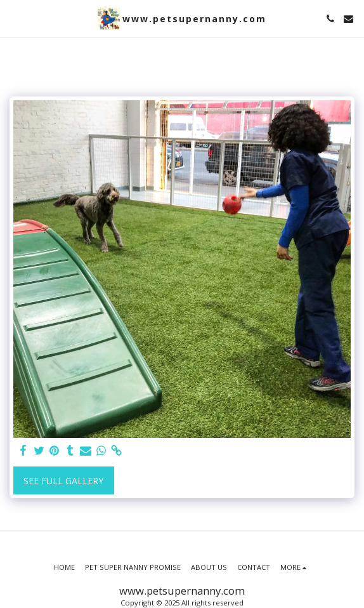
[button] (14, 18)
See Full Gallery (63, 481)
